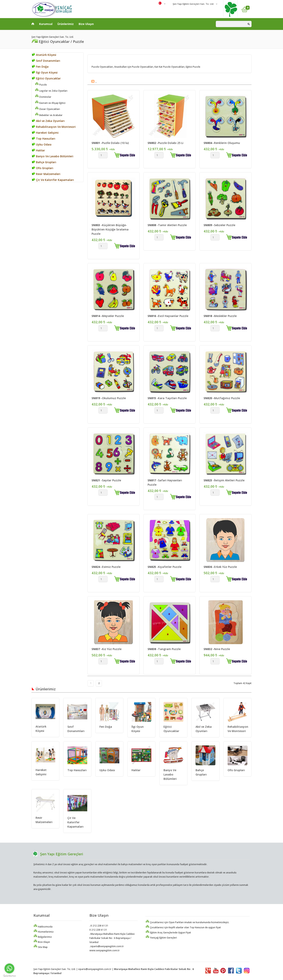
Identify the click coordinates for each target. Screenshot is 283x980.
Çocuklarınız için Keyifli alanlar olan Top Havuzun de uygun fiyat (183, 927)
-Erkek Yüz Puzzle (220, 567)
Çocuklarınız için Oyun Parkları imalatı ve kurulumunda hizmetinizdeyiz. (187, 922)
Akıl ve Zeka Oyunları (48, 121)
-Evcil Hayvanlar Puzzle (168, 316)
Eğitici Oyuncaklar (46, 78)
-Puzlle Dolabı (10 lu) (110, 143)
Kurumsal (46, 24)
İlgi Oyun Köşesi (45, 72)
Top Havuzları (44, 139)
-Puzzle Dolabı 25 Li (165, 143)
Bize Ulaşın (86, 24)
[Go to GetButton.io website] (9, 976)
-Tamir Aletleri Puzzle (167, 225)
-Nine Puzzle (217, 649)
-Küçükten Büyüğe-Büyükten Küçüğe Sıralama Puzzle (110, 229)
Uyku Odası (42, 144)
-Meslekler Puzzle (220, 316)
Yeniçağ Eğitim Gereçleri (161, 938)
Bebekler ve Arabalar (49, 115)
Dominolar (43, 97)
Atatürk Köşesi (44, 55)
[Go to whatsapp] (9, 968)
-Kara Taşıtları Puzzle (167, 398)
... (94, 82)
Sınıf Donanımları (46, 61)
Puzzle (41, 85)
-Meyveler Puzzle (108, 316)
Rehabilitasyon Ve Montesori (54, 127)
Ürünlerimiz (66, 24)
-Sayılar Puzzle (106, 480)
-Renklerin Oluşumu (222, 143)
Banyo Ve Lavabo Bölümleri (53, 156)
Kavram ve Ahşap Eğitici (50, 103)
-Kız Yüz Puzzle (107, 649)
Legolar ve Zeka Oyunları (51, 91)
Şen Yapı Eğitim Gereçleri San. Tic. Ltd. (193, 4)
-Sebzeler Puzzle (219, 225)
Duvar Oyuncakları (47, 109)
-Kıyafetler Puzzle (164, 567)
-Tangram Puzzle (164, 649)
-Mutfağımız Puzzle (222, 398)
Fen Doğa (40, 67)
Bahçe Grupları (44, 162)
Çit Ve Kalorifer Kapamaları (53, 180)
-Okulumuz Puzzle (109, 398)
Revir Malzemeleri (46, 174)
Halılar (39, 150)
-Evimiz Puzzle (106, 567)
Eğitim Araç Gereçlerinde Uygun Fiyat (168, 933)
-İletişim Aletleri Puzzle (224, 480)
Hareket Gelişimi (45, 133)
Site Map (40, 947)
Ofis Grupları (43, 168)
